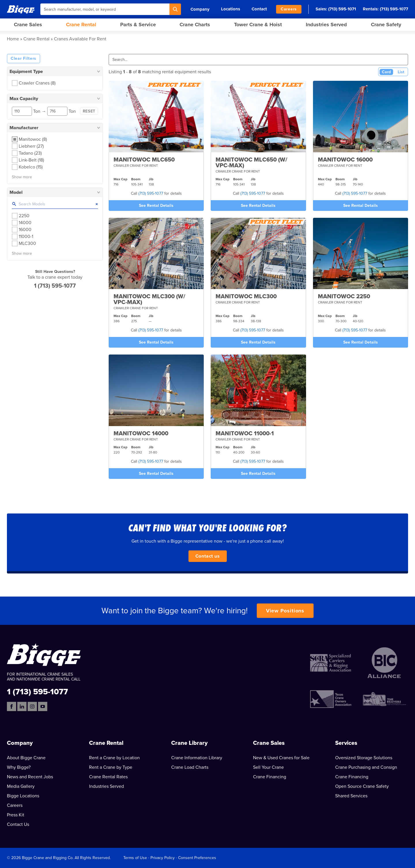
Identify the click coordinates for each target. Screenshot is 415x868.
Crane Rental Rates (108, 777)
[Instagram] (32, 706)
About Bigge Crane (26, 758)
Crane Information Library (197, 758)
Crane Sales (28, 25)
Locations (231, 9)
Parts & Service (138, 25)
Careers (289, 9)
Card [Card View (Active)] (386, 72)
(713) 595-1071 (342, 9)
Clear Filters (23, 58)
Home (13, 39)
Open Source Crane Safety (362, 786)
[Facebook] (12, 706)
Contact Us (18, 824)
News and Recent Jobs (30, 777)
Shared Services (351, 796)
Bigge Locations (23, 796)
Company (200, 9)
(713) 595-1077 (394, 9)
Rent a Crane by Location (114, 758)
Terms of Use (135, 858)
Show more (22, 177)
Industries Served (326, 25)
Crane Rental (81, 25)
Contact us (208, 556)
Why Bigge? (19, 767)
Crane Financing (270, 777)
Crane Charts (195, 25)
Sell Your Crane (268, 767)
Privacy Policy (163, 858)
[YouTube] (43, 706)
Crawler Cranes (37, 83)
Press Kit (16, 815)
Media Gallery (21, 786)
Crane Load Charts (190, 767)
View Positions (285, 611)
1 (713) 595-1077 (55, 286)
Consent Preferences (197, 858)
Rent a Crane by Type (111, 767)
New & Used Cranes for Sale (281, 758)
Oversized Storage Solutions (364, 758)
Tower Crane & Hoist (258, 25)
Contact (259, 9)
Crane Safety (386, 25)
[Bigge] (21, 9)
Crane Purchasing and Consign (366, 767)
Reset (89, 111)
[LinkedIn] (22, 706)
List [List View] (401, 72)
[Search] (175, 9)
